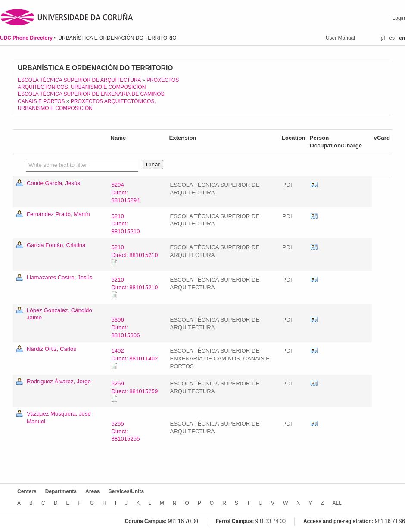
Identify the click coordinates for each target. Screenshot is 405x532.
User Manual (340, 38)
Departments (61, 491)
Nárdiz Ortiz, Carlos (51, 349)
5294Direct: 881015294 (125, 192)
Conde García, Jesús (53, 183)
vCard (314, 185)
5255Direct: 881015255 (125, 431)
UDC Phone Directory (27, 38)
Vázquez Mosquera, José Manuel (59, 418)
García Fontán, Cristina (56, 245)
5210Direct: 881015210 (125, 224)
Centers (27, 491)
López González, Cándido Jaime (59, 314)
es (392, 38)
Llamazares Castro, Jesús (59, 277)
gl (383, 38)
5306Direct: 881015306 (125, 327)
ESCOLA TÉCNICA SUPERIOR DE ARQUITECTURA (79, 80)
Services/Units (126, 491)
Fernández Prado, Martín (58, 214)
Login (399, 18)
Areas (92, 491)
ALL (337, 503)
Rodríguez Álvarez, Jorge (59, 381)
